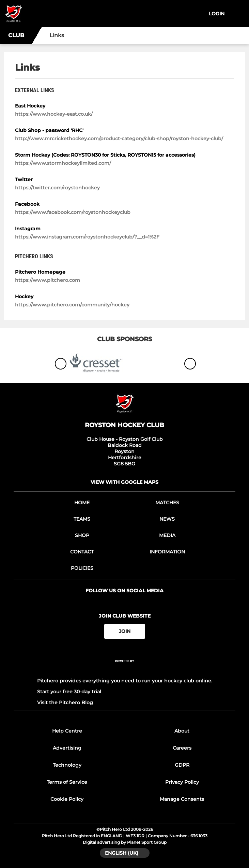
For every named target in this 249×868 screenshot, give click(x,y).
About (182, 731)
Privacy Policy (182, 782)
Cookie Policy (67, 799)
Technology (67, 765)
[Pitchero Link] (125, 670)
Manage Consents (182, 799)
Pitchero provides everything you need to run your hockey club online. (125, 681)
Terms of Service (67, 782)
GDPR (182, 765)
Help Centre (67, 731)
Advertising (67, 748)
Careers (182, 748)
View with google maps (124, 482)
